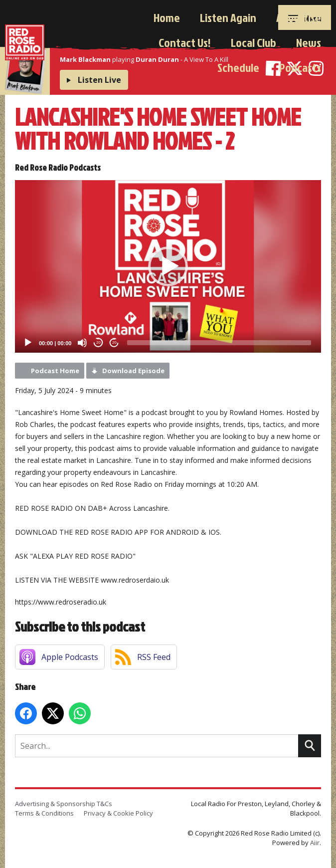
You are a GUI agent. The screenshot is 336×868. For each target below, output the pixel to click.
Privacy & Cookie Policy (118, 813)
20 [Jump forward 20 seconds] (114, 342)
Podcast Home (55, 371)
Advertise (299, 17)
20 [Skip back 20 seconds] (98, 342)
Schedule (238, 67)
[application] (168, 266)
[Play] (28, 343)
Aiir (315, 843)
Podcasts (300, 67)
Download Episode (133, 371)
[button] (168, 266)
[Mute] (82, 343)
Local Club (253, 42)
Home (167, 17)
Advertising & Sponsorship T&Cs (64, 804)
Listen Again (228, 17)
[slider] (219, 343)
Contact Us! (185, 42)
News (309, 42)
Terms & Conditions (44, 813)
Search (310, 746)
